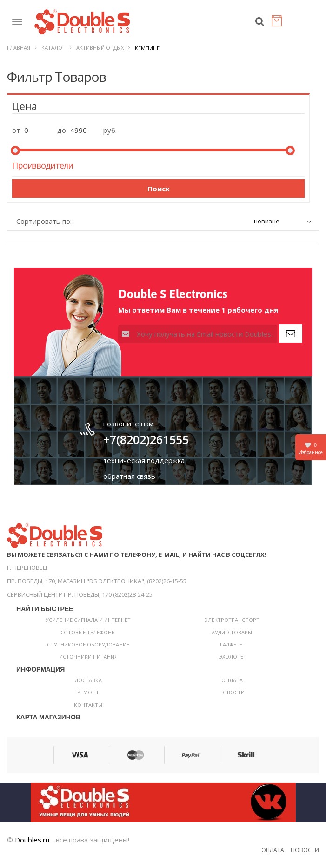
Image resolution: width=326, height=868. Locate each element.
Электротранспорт (232, 620)
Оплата (232, 680)
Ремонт (88, 692)
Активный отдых (100, 48)
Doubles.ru (32, 840)
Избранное (311, 448)
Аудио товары (232, 632)
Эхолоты (232, 656)
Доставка (88, 680)
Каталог (53, 48)
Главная (19, 48)
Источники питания (88, 656)
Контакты (88, 705)
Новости (232, 692)
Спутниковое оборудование (88, 644)
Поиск (159, 189)
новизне (267, 221)
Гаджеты (232, 644)
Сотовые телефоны (88, 632)
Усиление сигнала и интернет (88, 620)
